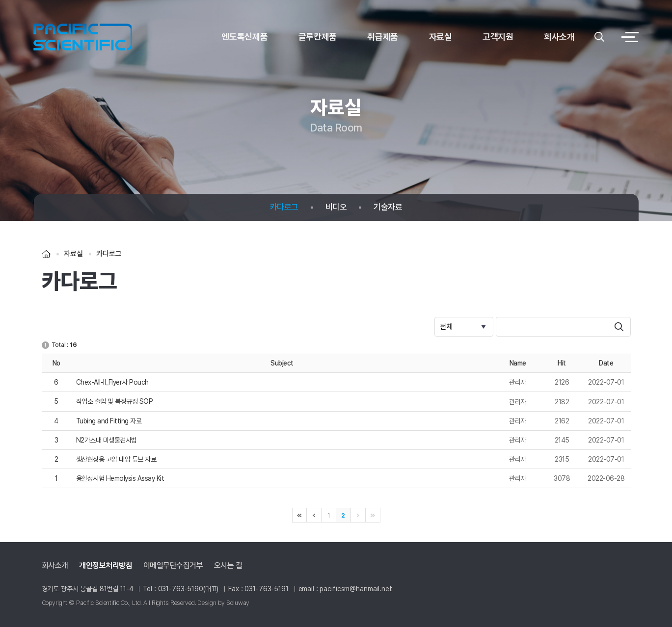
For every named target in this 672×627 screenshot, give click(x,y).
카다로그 (284, 207)
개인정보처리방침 (106, 566)
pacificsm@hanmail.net (356, 589)
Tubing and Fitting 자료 (109, 421)
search (619, 327)
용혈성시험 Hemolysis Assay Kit (120, 478)
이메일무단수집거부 (173, 566)
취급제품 (383, 37)
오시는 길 (228, 566)
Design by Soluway (223, 603)
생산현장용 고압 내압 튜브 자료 (116, 459)
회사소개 (559, 37)
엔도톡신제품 (244, 37)
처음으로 (299, 515)
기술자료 (388, 207)
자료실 (441, 37)
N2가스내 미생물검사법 (107, 440)
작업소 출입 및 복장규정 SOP (115, 401)
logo (82, 37)
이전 (314, 515)
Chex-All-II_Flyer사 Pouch (112, 382)
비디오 (336, 207)
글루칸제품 (318, 37)
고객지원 (498, 37)
